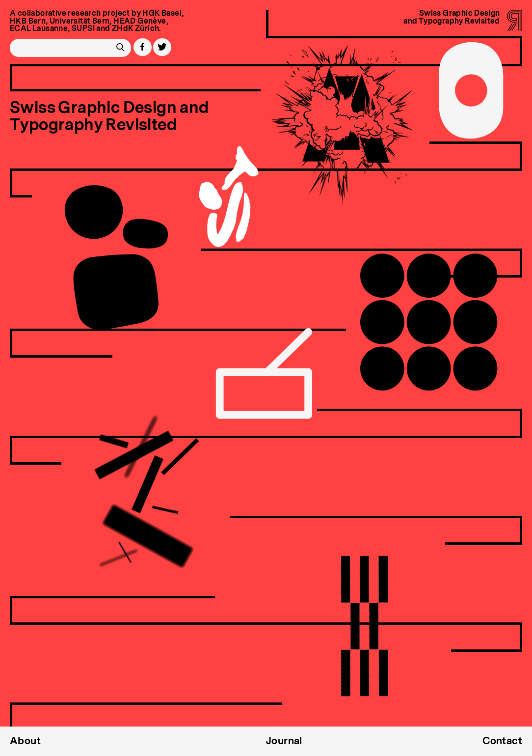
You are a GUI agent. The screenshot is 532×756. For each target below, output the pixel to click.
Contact (502, 741)
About (25, 741)
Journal (284, 741)
